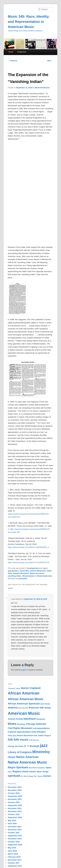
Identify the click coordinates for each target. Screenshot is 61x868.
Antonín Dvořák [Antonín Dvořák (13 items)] (15, 719)
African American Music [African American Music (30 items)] (26, 699)
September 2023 (15, 805)
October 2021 (14, 833)
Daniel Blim (24, 571)
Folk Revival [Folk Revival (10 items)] (34, 740)
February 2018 (14, 857)
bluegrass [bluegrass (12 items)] (41, 719)
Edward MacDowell (38, 571)
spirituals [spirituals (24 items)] (14, 776)
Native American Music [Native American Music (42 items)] (27, 762)
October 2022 (14, 814)
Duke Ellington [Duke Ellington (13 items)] (39, 732)
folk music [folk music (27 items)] (21, 740)
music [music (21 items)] (12, 757)
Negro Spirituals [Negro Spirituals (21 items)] (18, 767)
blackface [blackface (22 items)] (30, 719)
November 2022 (15, 811)
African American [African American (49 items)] (24, 693)
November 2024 (15, 790)
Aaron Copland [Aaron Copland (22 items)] (31, 688)
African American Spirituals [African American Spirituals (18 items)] (24, 704)
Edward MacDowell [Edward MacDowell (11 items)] (25, 736)
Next (50, 61)
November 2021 (15, 830)
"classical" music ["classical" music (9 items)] (14, 688)
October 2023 (14, 802)
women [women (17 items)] (47, 776)
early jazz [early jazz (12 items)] (12, 735)
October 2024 (14, 793)
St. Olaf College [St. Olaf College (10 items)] (27, 776)
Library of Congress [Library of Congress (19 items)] (20, 752)
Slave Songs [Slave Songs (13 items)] (43, 772)
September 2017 (15, 866)
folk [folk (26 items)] (10, 740)
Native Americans (37, 573)
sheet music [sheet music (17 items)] (29, 771)
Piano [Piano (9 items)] (10, 772)
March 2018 (13, 854)
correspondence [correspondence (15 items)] (41, 728)
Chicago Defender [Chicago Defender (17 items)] (36, 724)
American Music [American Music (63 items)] (24, 713)
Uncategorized (33, 568)
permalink (23, 579)
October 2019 (14, 842)
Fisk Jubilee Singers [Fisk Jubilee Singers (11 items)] (42, 736)
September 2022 (15, 817)
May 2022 (12, 820)
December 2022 (15, 808)
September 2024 (15, 796)
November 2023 (15, 799)
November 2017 (15, 860)
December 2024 (15, 787)
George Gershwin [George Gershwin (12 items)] (16, 746)
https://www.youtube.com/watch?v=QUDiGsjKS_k (28, 547)
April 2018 (12, 851)
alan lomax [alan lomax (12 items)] (45, 704)
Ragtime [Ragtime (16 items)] (17, 771)
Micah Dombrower (42, 88)
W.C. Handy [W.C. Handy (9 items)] (38, 776)
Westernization (28, 576)
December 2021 (15, 827)
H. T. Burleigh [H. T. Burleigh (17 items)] (32, 746)
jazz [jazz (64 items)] (44, 745)
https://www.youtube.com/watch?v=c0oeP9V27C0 (28, 562)
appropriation (13, 571)
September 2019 (15, 845)
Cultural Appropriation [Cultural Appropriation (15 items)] (19, 732)
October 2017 (14, 863)
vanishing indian (15, 576)
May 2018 (12, 848)
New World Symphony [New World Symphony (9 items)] (37, 768)
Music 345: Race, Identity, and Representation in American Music (28, 22)
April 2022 (12, 823)
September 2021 (15, 836)
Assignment (22, 52)
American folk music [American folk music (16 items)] (40, 708)
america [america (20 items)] (13, 708)
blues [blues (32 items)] (12, 724)
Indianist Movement (21, 573)
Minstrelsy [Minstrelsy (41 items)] (41, 752)
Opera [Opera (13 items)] (48, 768)
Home (11, 52)
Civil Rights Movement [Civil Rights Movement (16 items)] (20, 728)
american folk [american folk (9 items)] (23, 708)
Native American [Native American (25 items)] (27, 757)
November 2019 (15, 839)
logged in (24, 670)
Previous (12, 61)
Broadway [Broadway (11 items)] (21, 724)
